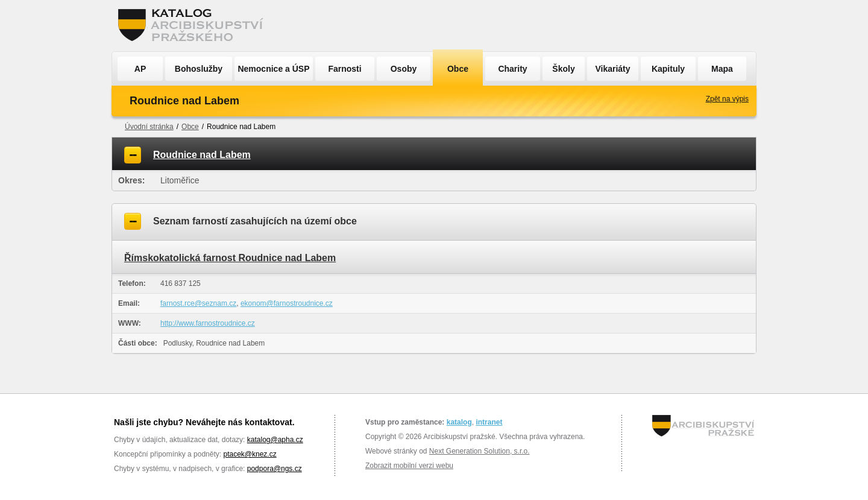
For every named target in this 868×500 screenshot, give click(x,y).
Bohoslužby (199, 69)
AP (140, 69)
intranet (489, 422)
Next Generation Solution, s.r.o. (480, 451)
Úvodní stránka (149, 127)
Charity (512, 69)
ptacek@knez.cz (250, 454)
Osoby (404, 69)
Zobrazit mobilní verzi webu (409, 466)
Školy (563, 69)
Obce (458, 69)
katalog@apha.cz (275, 440)
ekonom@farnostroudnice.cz (287, 303)
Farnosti (344, 69)
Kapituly (668, 69)
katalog (459, 422)
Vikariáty (612, 69)
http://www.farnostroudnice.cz (208, 323)
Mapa (722, 69)
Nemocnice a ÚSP (273, 69)
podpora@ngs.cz (275, 469)
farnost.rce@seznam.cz (198, 303)
